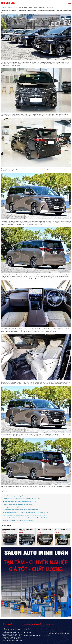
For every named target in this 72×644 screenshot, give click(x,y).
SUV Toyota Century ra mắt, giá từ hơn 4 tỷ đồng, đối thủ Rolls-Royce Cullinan (21, 499)
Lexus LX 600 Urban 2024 (44, 529)
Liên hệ (68, 628)
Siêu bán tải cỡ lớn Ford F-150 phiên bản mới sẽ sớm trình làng (18, 521)
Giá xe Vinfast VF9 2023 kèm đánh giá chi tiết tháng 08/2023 (17, 504)
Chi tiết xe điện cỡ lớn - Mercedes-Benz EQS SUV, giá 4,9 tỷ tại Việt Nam (20, 510)
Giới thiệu (56, 628)
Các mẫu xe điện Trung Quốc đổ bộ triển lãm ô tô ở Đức (16, 496)
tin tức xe (10, 8)
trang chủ (4, 8)
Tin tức (62, 628)
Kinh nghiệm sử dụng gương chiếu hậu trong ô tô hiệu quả (17, 507)
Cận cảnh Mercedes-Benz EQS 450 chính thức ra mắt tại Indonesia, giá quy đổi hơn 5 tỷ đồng (25, 512)
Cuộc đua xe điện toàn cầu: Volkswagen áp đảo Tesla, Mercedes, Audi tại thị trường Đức (24, 515)
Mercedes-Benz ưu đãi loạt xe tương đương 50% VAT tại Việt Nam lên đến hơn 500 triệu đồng (25, 518)
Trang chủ (49, 628)
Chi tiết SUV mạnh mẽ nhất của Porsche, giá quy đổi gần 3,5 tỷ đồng (19, 502)
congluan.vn (8, 491)
